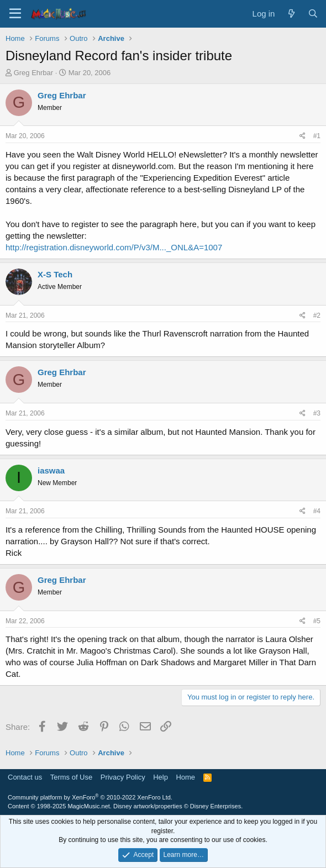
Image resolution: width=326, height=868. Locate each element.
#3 (317, 413)
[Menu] (15, 14)
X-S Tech (55, 274)
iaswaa (51, 470)
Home (185, 777)
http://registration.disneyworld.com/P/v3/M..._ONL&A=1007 (114, 247)
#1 (317, 136)
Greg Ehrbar (34, 73)
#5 (317, 621)
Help (161, 777)
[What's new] (291, 14)
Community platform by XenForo (90, 797)
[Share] (303, 136)
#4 (317, 511)
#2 (317, 315)
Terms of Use (72, 777)
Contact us (25, 777)
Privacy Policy (123, 777)
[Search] (313, 14)
